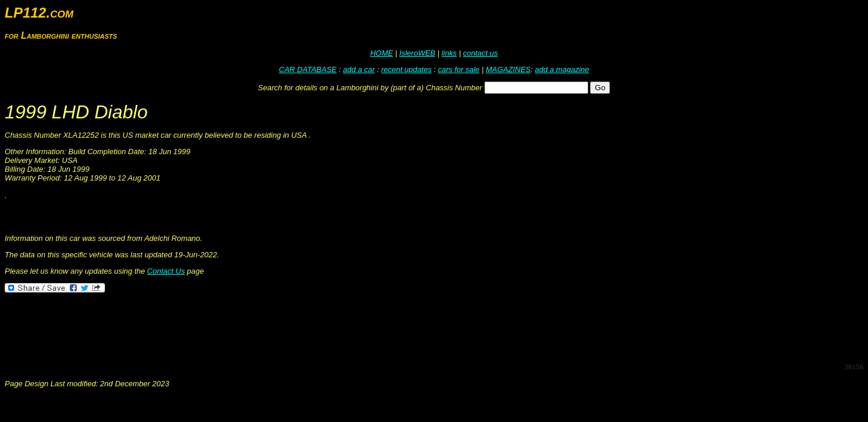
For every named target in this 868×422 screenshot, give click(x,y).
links (449, 53)
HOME (382, 53)
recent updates (406, 69)
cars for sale (459, 69)
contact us (480, 53)
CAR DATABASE (308, 69)
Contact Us (166, 271)
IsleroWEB (417, 53)
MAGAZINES (508, 69)
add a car (359, 69)
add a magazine (562, 69)
